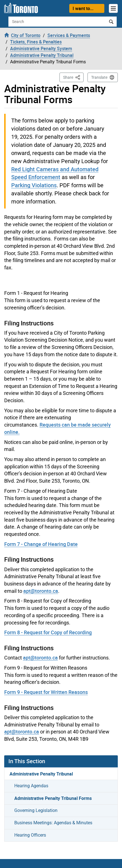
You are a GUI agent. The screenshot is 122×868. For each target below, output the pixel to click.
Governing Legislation (36, 810)
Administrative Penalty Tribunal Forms (53, 798)
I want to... (83, 8)
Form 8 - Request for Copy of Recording (48, 632)
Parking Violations (34, 185)
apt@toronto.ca (41, 591)
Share (73, 77)
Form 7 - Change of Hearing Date (41, 544)
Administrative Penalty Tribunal (41, 774)
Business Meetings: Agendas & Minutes (53, 823)
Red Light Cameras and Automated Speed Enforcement (55, 173)
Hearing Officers (30, 835)
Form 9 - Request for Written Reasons (46, 692)
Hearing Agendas (31, 786)
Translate (99, 77)
